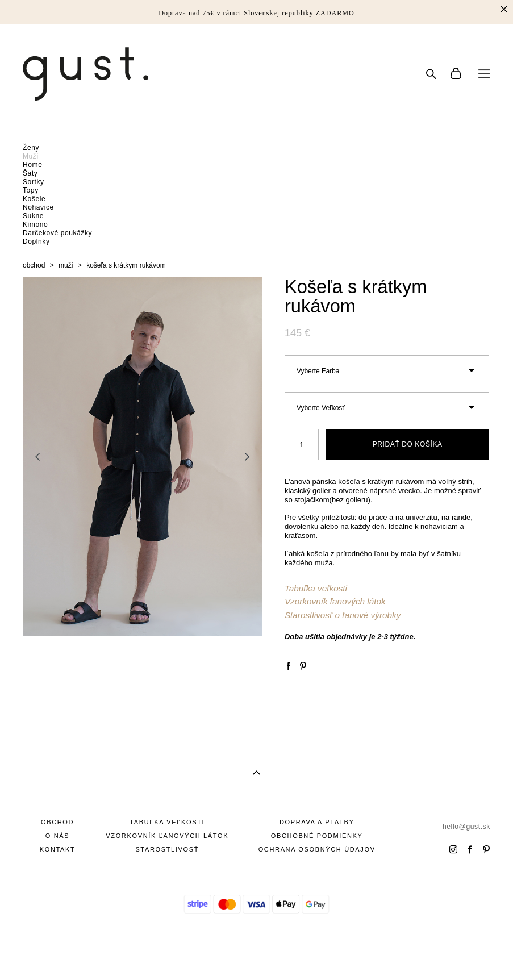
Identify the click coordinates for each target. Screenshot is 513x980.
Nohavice (38, 207)
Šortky (34, 182)
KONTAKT (58, 849)
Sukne (33, 216)
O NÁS (57, 836)
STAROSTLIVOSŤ (167, 849)
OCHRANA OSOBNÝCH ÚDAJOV (317, 849)
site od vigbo (256, 953)
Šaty (30, 173)
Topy (31, 190)
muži (66, 265)
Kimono (35, 224)
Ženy (31, 148)
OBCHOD (57, 822)
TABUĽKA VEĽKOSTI (167, 822)
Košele (34, 199)
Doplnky (36, 241)
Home (32, 165)
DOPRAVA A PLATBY (317, 822)
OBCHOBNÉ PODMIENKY (317, 836)
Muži (31, 156)
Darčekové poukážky (57, 233)
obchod (34, 265)
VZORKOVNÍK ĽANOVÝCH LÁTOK (167, 836)
